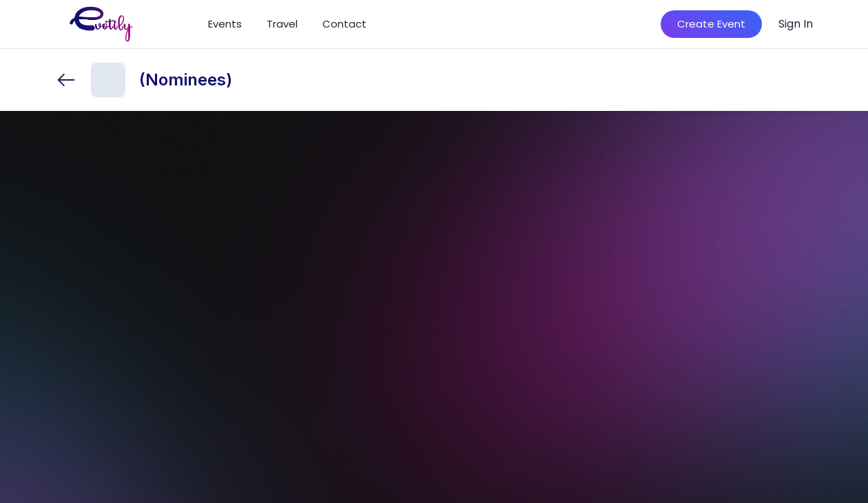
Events (225, 24)
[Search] (630, 24)
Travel (282, 24)
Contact (344, 24)
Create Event (711, 24)
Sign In (796, 24)
